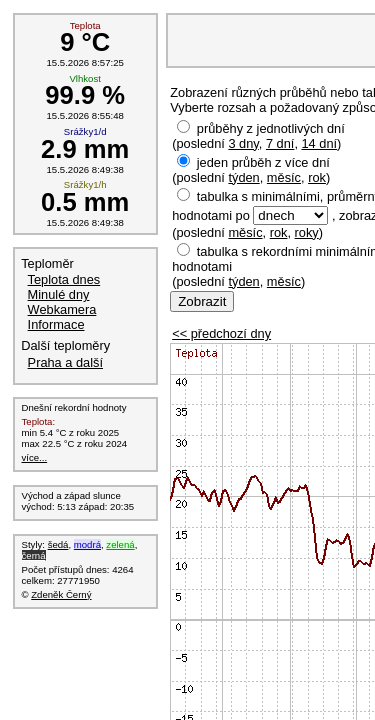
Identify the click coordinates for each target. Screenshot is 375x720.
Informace (56, 324)
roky (307, 232)
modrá (87, 544)
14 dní (320, 143)
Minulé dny (59, 294)
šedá (58, 544)
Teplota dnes (64, 279)
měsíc (284, 177)
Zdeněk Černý (61, 594)
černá (34, 555)
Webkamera (62, 309)
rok (317, 177)
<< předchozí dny (221, 333)
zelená (120, 544)
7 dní (280, 143)
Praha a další (65, 362)
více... (35, 457)
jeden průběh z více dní (263, 162)
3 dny (243, 143)
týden (243, 177)
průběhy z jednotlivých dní (271, 128)
